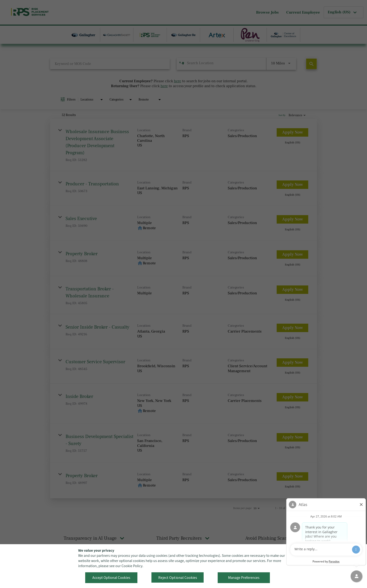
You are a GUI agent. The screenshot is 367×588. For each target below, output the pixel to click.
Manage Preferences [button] (244, 578)
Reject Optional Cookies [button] (178, 577)
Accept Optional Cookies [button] (111, 578)
